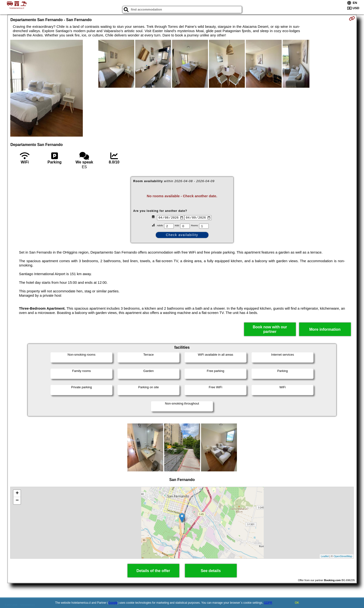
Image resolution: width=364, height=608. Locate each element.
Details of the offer (153, 571)
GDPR (268, 603)
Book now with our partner (270, 329)
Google (113, 603)
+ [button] (17, 493)
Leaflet (325, 556)
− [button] (17, 501)
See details (211, 571)
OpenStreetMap (343, 556)
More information (325, 329)
